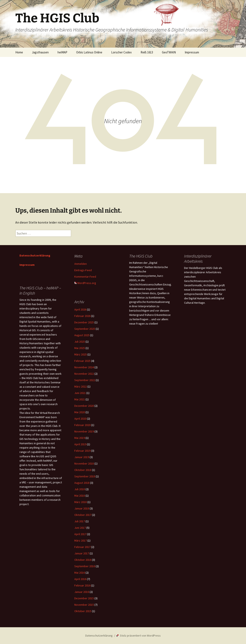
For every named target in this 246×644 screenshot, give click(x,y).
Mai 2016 (80, 573)
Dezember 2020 (84, 406)
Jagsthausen (40, 52)
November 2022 (84, 374)
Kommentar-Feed (85, 277)
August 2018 (82, 483)
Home (19, 52)
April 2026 (80, 309)
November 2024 (84, 367)
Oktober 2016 (83, 560)
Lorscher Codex (121, 52)
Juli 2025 (80, 342)
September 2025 (85, 329)
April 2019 (80, 444)
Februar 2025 (82, 361)
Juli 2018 (80, 489)
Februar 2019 (82, 451)
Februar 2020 (82, 425)
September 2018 (85, 476)
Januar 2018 (82, 508)
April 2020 (80, 419)
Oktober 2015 (83, 611)
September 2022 (85, 380)
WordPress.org (85, 283)
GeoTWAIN (169, 52)
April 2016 (80, 579)
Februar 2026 (82, 316)
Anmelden (81, 264)
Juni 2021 (80, 393)
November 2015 (84, 605)
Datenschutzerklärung (35, 255)
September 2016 (85, 566)
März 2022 (81, 386)
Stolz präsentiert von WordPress (139, 636)
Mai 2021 (80, 399)
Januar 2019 (82, 457)
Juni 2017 (80, 528)
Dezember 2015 (84, 598)
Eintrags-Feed (83, 270)
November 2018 (84, 463)
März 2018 (81, 502)
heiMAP (62, 52)
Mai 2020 (80, 412)
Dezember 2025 (84, 322)
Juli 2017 (80, 521)
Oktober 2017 (83, 515)
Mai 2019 (80, 438)
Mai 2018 (80, 496)
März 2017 (81, 540)
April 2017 (80, 534)
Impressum (192, 52)
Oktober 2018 (83, 470)
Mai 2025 (80, 348)
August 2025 (82, 335)
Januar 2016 (82, 592)
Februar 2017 (82, 547)
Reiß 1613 (147, 52)
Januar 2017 (82, 553)
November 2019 (84, 431)
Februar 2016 (82, 585)
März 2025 (81, 354)
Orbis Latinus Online (89, 52)
